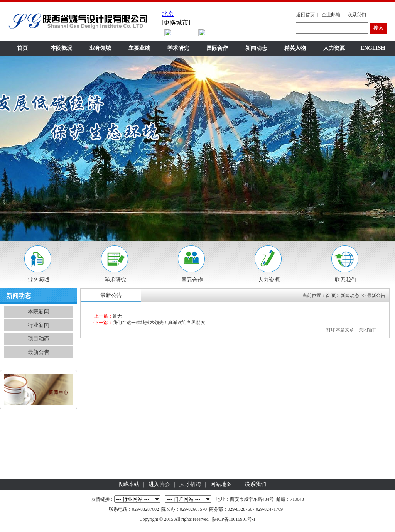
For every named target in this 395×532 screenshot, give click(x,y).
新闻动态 (256, 48)
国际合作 (217, 48)
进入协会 (159, 484)
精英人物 (295, 48)
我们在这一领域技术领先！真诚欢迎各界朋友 (159, 323)
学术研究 (178, 48)
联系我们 (357, 15)
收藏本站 (128, 484)
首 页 (331, 296)
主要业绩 (139, 48)
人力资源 (334, 48)
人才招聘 (190, 484)
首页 (22, 48)
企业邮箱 (331, 15)
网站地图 (221, 484)
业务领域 (100, 48)
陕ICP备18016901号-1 (234, 519)
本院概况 (61, 48)
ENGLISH (373, 48)
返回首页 (306, 15)
